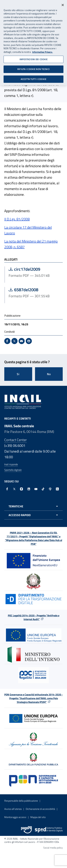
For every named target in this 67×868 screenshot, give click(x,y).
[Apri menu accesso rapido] (33, 515)
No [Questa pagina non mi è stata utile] (49, 374)
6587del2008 (34, 290)
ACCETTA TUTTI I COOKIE (33, 77)
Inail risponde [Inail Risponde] (11, 464)
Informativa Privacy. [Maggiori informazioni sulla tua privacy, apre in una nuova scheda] (42, 50)
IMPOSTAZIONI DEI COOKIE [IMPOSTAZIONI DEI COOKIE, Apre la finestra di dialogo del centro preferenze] (34, 57)
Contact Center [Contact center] (16, 440)
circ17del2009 (34, 269)
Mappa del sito (38, 817)
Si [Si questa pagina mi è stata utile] (18, 374)
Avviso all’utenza (13, 809)
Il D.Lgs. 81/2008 (17, 219)
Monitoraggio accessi (15, 817)
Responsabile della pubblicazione (21, 801)
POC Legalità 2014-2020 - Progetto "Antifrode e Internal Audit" (34, 617)
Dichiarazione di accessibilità (40, 809)
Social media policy (53, 848)
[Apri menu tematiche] (33, 506)
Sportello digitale (13, 470)
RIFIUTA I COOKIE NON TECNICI (33, 67)
